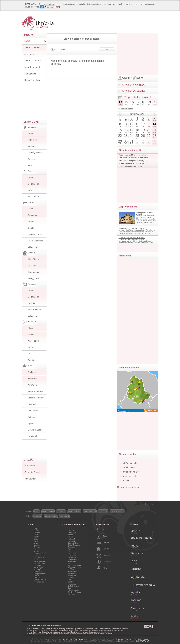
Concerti (37, 547)
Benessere (33, 303)
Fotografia (33, 417)
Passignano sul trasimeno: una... (133, 155)
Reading (37, 570)
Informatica (33, 404)
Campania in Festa (143, 609)
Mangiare (107, 530)
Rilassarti (107, 555)
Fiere (36, 541)
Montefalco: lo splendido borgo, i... (133, 160)
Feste (36, 535)
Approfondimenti (32, 67)
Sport (30, 423)
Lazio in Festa (143, 563)
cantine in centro (131, 472)
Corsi (36, 559)
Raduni (37, 576)
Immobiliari (33, 411)
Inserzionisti (30, 479)
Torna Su (149, 504)
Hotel (30, 209)
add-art (126, 481)
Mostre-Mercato (40, 580)
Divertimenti (33, 272)
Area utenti (30, 54)
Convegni (37, 565)
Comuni (32, 334)
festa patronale (130, 476)
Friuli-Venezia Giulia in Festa (143, 586)
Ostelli (31, 228)
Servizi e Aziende (36, 430)
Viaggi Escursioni (36, 398)
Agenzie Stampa (36, 391)
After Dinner (33, 197)
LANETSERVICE (143, 641)
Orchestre (33, 372)
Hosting (118, 641)
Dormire (106, 542)
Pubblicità (138, 639)
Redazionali (30, 74)
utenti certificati (40, 634)
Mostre (36, 545)
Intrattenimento (40, 553)
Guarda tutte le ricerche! (129, 487)
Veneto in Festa (143, 594)
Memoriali (38, 578)
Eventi (27, 41)
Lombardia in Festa (143, 578)
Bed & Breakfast (35, 241)
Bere (105, 536)
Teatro (36, 531)
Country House (35, 153)
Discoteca (38, 555)
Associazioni (34, 341)
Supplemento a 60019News (73, 639)
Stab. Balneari (34, 310)
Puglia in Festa (143, 547)
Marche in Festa (143, 531)
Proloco (31, 347)
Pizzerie (32, 159)
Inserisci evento (32, 48)
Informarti (107, 562)
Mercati (37, 551)
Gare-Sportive (39, 561)
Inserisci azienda (33, 61)
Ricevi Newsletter (33, 80)
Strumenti (32, 436)
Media (31, 328)
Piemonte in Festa (143, 555)
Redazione (30, 466)
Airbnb (31, 133)
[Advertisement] (138, 50)
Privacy (145, 639)
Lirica (36, 543)
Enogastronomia (40, 574)
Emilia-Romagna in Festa (143, 539)
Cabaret (37, 539)
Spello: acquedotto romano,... (131, 166)
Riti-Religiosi (39, 568)
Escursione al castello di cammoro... (134, 158)
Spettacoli (33, 360)
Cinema (37, 533)
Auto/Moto (33, 385)
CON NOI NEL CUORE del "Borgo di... (132, 228)
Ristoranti (32, 140)
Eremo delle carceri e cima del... (132, 163)
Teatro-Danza (39, 557)
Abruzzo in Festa (143, 570)
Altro (105, 568)
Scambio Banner (33, 472)
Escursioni (38, 572)
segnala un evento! (104, 632)
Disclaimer (129, 639)
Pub (30, 165)
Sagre (36, 529)
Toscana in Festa (143, 601)
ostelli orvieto (129, 467)
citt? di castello (130, 463)
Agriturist (32, 146)
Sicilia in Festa (143, 617)
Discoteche (33, 266)
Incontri (37, 549)
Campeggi (33, 215)
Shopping (32, 378)
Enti (30, 354)
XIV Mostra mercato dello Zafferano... (132, 238)
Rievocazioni (39, 582)
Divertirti (106, 549)
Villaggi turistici (35, 247)
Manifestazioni (39, 563)
